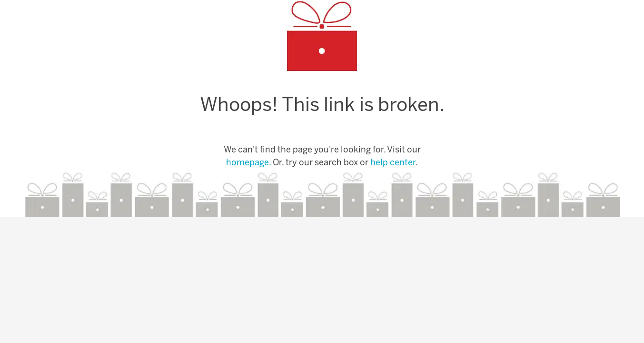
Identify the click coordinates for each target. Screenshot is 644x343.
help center (393, 163)
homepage (248, 163)
